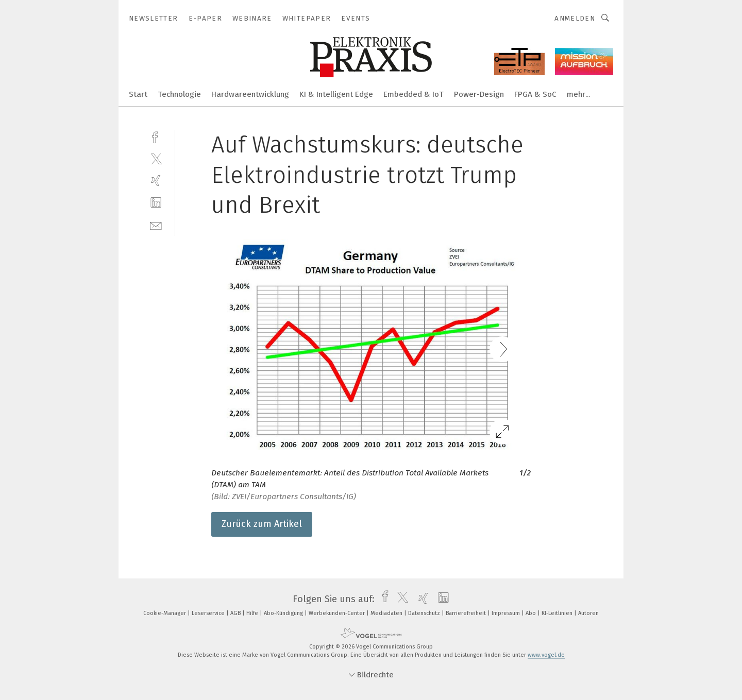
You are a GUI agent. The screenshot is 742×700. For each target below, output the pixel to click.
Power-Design (479, 94)
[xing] (156, 181)
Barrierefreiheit (467, 613)
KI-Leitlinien (558, 613)
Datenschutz (425, 613)
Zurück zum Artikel (262, 524)
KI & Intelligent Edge (336, 94)
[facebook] (156, 136)
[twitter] (156, 158)
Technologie (179, 94)
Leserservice (209, 613)
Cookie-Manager (165, 613)
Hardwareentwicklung (250, 94)
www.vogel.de (546, 655)
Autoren (588, 613)
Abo (532, 613)
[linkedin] (156, 203)
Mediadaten (387, 613)
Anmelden (575, 18)
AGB (236, 613)
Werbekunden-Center (338, 613)
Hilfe (253, 613)
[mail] (156, 225)
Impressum (507, 613)
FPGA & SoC (535, 94)
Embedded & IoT (414, 94)
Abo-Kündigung (284, 613)
